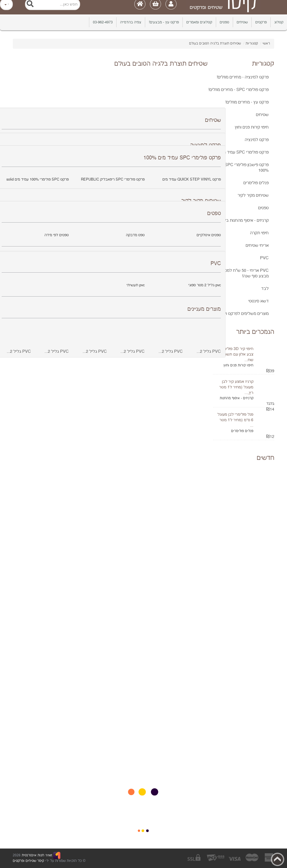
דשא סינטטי (258, 301)
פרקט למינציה (257, 140)
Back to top (278, 859)
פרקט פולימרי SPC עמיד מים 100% (239, 152)
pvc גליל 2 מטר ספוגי (205, 285)
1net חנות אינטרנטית (36, 855)
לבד (265, 289)
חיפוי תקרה (259, 233)
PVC (264, 258)
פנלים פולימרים (256, 183)
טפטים (224, 22)
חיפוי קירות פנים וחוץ (252, 127)
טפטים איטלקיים (209, 235)
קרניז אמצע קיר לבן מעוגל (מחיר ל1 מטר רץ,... (236, 387)
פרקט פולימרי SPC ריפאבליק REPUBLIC (113, 179)
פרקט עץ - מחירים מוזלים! (247, 102)
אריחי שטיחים (257, 246)
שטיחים (242, 22)
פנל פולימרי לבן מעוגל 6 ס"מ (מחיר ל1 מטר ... (235, 420)
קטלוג (279, 22)
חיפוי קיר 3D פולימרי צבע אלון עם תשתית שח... (237, 354)
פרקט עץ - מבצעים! (164, 22)
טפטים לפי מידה (57, 235)
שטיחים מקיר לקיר (253, 195)
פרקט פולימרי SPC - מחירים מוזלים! (238, 90)
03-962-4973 (103, 22)
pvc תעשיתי (136, 285)
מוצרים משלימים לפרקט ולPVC (242, 314)
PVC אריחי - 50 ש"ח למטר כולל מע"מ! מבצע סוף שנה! (235, 273)
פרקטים (261, 22)
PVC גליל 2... (209, 352)
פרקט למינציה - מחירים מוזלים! (243, 77)
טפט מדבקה (135, 235)
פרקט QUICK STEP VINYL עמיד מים (192, 179)
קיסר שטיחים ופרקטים (28, 861)
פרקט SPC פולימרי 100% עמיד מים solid (38, 179)
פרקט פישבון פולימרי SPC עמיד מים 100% (238, 168)
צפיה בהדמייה (131, 22)
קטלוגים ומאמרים (199, 22)
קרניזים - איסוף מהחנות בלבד (244, 220)
